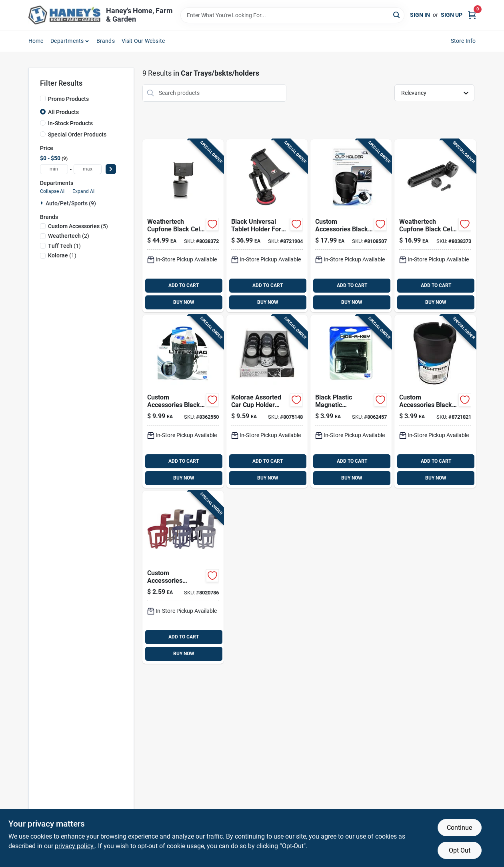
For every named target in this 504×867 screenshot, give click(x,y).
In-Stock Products (70, 123)
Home (36, 41)
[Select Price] (111, 169)
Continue (459, 828)
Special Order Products (77, 134)
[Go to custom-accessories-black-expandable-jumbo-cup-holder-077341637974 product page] (351, 226)
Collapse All (53, 191)
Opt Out (460, 850)
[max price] (88, 169)
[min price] (54, 169)
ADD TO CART (184, 285)
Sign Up (452, 15)
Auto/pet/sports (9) (71, 203)
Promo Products (68, 99)
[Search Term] (292, 15)
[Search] (397, 15)
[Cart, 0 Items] (472, 15)
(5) (78, 226)
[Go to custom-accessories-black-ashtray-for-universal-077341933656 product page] (435, 401)
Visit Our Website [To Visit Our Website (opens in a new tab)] (143, 41)
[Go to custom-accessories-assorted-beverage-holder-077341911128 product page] (183, 577)
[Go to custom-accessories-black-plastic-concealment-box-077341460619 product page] (351, 401)
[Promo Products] (43, 98)
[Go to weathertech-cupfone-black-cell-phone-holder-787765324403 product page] (183, 226)
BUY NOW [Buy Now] (184, 302)
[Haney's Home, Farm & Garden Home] (64, 15)
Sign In (420, 15)
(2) (69, 236)
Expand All (84, 191)
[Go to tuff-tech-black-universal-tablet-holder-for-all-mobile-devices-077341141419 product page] (267, 226)
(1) (64, 246)
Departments (67, 41)
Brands (106, 41)
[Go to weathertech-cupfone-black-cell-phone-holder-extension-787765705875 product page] (435, 226)
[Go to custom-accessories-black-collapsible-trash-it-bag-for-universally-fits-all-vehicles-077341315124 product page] (183, 401)
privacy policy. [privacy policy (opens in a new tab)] (75, 846)
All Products (63, 112)
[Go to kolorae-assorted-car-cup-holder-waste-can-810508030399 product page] (267, 401)
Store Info (463, 41)
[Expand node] (43, 203)
